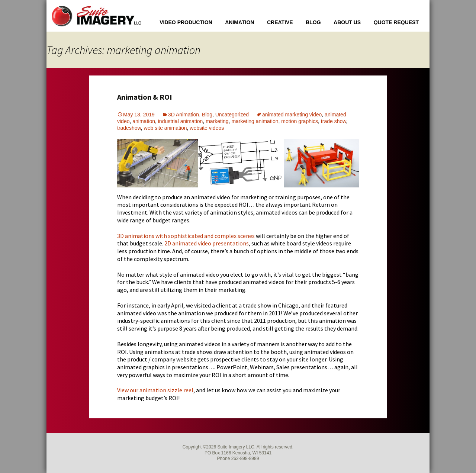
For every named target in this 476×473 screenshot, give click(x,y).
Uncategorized (232, 115)
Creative (280, 22)
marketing (217, 121)
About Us (347, 22)
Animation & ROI (145, 97)
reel (188, 390)
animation (144, 121)
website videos (207, 128)
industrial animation (181, 121)
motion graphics (300, 121)
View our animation (142, 390)
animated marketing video (292, 115)
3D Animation (184, 115)
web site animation (165, 128)
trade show (334, 121)
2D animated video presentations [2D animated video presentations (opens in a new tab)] (207, 243)
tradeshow (129, 128)
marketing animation (255, 121)
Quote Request (396, 22)
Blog (313, 22)
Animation (239, 22)
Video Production (186, 22)
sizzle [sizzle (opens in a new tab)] (175, 390)
